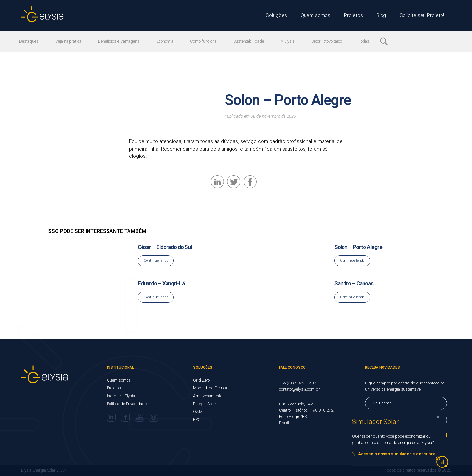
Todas (372, 41)
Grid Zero (201, 380)
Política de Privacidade (127, 404)
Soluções (280, 16)
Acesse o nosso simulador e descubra (397, 454)
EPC (197, 419)
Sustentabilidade (254, 41)
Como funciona (207, 41)
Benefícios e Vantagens (122, 41)
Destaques (29, 41)
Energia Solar (205, 404)
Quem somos (318, 16)
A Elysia (294, 41)
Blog (384, 16)
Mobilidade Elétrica (210, 388)
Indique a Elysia (121, 396)
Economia (168, 41)
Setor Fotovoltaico (334, 41)
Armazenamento (208, 396)
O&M (198, 412)
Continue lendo (156, 261)
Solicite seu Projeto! (423, 16)
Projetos (356, 16)
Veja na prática (70, 41)
